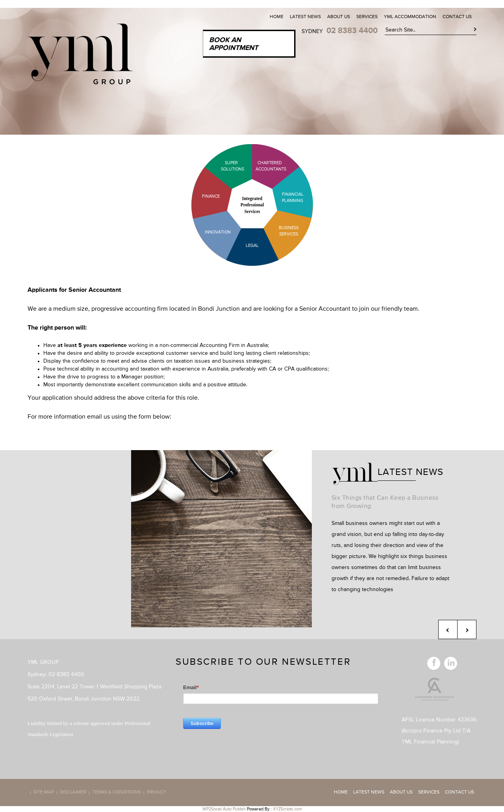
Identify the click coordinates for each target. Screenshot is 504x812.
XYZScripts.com (287, 809)
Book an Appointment (233, 44)
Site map (44, 793)
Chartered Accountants (264, 166)
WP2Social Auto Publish (224, 809)
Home (277, 17)
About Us (339, 17)
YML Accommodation (410, 17)
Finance (211, 196)
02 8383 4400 (352, 31)
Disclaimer (73, 793)
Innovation (218, 232)
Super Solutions (226, 166)
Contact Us (457, 17)
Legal (252, 246)
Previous (448, 629)
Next (467, 629)
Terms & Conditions (117, 793)
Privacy (157, 793)
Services (367, 17)
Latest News (305, 17)
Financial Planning (293, 197)
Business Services (289, 231)
